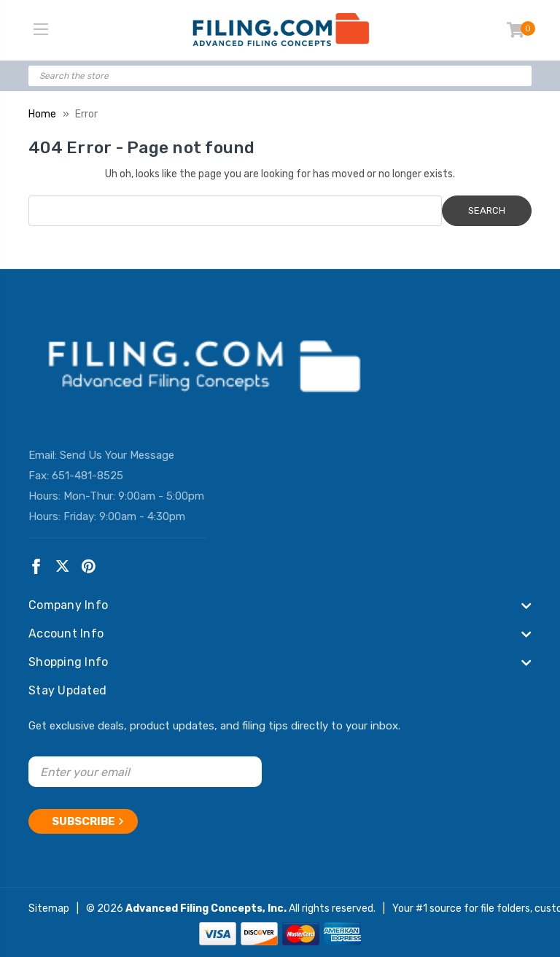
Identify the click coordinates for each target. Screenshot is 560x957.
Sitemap (49, 906)
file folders (505, 906)
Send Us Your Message (117, 455)
